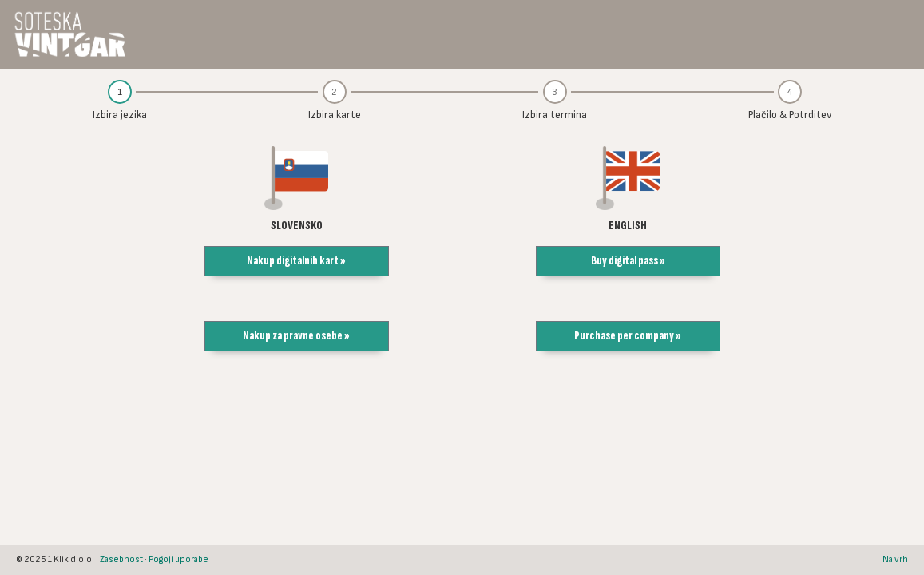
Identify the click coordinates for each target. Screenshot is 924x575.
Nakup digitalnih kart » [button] (296, 261)
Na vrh (895, 559)
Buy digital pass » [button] (628, 261)
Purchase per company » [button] (628, 336)
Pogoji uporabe (178, 559)
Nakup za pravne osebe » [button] (296, 336)
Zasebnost (121, 559)
